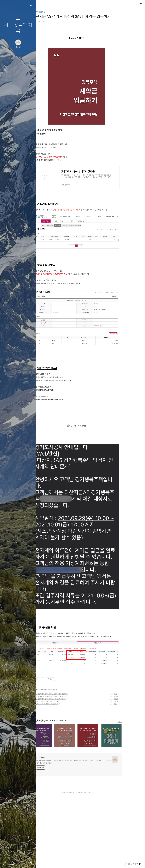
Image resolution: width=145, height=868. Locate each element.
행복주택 (56, 762)
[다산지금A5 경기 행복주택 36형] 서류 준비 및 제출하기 (63, 772)
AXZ (89, 865)
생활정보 (50, 762)
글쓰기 (5, 863)
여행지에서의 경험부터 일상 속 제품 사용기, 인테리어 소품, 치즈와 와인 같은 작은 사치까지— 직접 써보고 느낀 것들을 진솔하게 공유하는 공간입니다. (86, 834)
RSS (23, 863)
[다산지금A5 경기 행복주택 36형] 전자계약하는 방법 (62, 769)
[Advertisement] (89, 52)
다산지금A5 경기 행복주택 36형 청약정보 (59, 777)
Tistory (101, 865)
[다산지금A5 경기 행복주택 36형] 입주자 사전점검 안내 (63, 767)
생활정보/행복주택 (51, 12)
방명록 (14, 863)
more (133, 794)
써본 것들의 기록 (18, 28)
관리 (32, 863)
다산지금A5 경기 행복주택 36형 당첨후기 (59, 774)
